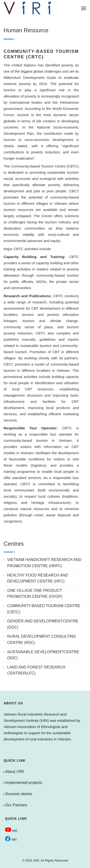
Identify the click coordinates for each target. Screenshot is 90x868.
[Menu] (84, 8)
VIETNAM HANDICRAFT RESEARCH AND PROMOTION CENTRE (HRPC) (44, 563)
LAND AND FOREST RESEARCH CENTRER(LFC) (36, 670)
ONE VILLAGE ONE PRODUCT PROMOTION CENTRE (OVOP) (35, 594)
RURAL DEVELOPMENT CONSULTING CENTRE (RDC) (42, 639)
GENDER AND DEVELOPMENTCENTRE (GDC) (43, 624)
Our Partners (16, 805)
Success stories (19, 794)
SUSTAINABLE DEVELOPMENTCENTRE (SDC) (43, 655)
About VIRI (15, 772)
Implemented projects (24, 783)
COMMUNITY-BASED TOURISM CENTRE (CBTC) (44, 609)
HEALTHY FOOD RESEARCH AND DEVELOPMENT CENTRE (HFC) (38, 578)
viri (11, 831)
